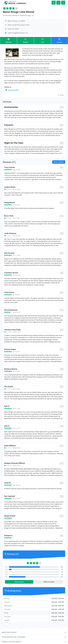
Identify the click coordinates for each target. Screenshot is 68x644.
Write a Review (59, 162)
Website (9, 40)
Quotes (60, 40)
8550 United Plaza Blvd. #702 (19, 25)
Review (26, 40)
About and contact (9, 632)
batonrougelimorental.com (18, 33)
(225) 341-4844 (13, 29)
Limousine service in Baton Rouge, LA (18, 15)
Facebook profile (13, 90)
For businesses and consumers (14, 637)
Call (43, 40)
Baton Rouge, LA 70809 (16, 21)
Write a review (49, 582)
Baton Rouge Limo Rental (19, 12)
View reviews (19, 582)
